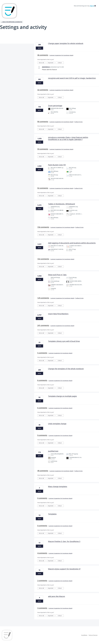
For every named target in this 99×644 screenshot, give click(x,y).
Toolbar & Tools (78, 122)
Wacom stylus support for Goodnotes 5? (64, 569)
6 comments (42, 380)
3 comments (42, 608)
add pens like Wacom (57, 596)
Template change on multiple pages (62, 396)
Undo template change (57, 424)
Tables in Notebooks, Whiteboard (61, 204)
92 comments (43, 188)
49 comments (43, 471)
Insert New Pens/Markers (58, 314)
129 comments (43, 298)
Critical (61, 63)
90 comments (43, 122)
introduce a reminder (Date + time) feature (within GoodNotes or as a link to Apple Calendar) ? (68, 138)
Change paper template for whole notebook (66, 43)
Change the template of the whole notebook (66, 369)
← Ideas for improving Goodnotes (12, 22)
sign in (92, 6)
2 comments (42, 581)
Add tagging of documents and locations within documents (72, 243)
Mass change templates (58, 486)
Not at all (42, 63)
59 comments (43, 149)
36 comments (43, 55)
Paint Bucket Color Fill (57, 165)
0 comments (42, 498)
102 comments (43, 259)
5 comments (42, 353)
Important (51, 63)
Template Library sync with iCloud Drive (64, 341)
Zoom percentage (55, 106)
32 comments (43, 90)
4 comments (42, 553)
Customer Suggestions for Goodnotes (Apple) (61, 55)
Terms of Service (93, 635)
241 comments (43, 325)
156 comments (43, 227)
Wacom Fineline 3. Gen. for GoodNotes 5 (64, 541)
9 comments (42, 435)
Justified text (53, 451)
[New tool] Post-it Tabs (57, 275)
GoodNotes (84, 635)
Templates (52, 514)
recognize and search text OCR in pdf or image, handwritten (72, 78)
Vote (39, 48)
